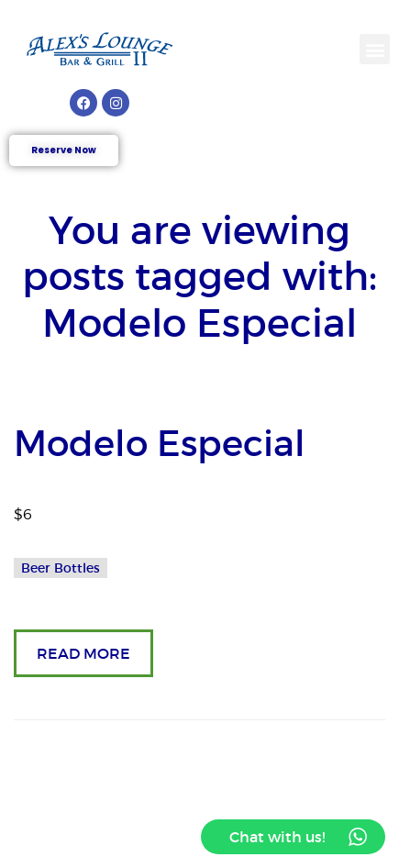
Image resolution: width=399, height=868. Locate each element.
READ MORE (83, 653)
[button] (375, 49)
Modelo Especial (160, 444)
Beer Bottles (61, 568)
